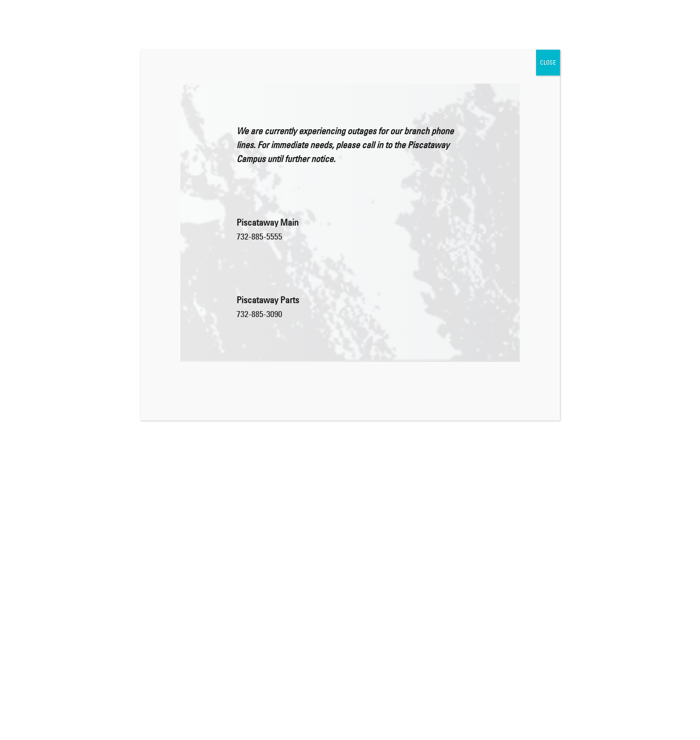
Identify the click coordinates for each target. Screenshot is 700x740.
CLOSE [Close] (548, 62)
